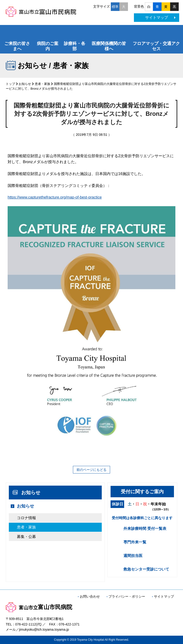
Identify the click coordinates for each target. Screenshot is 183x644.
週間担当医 (133, 556)
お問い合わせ (90, 596)
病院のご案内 (48, 46)
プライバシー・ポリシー (127, 596)
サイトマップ (160, 17)
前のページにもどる (91, 470)
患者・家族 (43, 84)
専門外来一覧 (135, 542)
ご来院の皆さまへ (17, 46)
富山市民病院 (39, 607)
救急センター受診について (146, 569)
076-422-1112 (26, 624)
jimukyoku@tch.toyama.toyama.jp (44, 629)
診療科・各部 (75, 46)
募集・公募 (26, 537)
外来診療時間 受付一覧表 (145, 529)
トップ (10, 84)
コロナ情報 (26, 518)
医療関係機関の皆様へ (109, 46)
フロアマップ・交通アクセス (156, 46)
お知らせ (25, 84)
